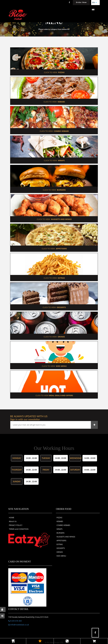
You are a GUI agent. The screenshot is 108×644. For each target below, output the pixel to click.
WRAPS (60, 529)
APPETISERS (61, 540)
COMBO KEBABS (63, 525)
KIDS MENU (61, 556)
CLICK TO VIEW (54, 72)
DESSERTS (61, 548)
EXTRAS (60, 544)
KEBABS (60, 521)
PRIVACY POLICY (16, 525)
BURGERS (60, 533)
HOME (12, 518)
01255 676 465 (15, 621)
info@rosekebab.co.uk (19, 625)
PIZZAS (59, 518)
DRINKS (60, 552)
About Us (13, 521)
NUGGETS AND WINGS (66, 537)
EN (94, 3)
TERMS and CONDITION (19, 529)
